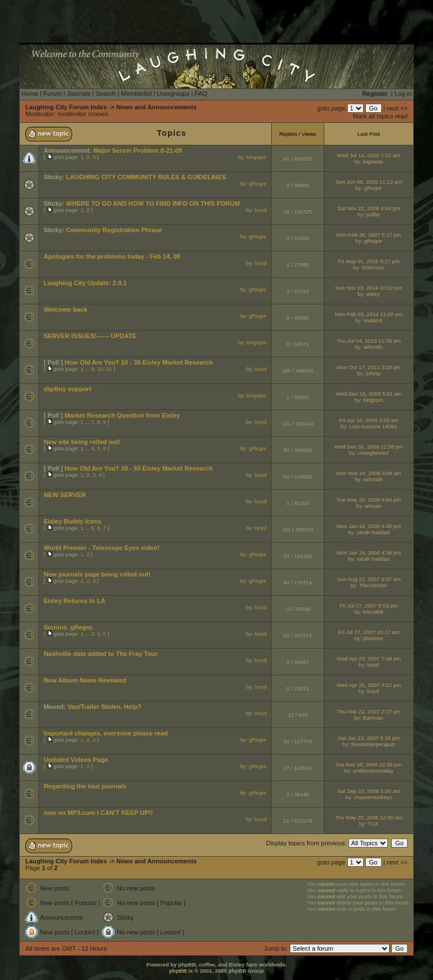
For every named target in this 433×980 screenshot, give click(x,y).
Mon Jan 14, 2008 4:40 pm (369, 526)
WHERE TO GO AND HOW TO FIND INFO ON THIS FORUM (153, 203)
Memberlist (136, 94)
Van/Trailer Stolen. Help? (105, 707)
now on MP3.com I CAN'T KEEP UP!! (98, 813)
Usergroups (173, 94)
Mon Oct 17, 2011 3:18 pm (369, 367)
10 (100, 369)
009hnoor (373, 267)
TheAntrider (373, 585)
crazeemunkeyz (373, 797)
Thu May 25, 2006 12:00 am (369, 817)
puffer (373, 214)
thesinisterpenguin (373, 744)
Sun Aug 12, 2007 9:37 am (369, 579)
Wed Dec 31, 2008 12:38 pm (369, 447)
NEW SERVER (65, 495)
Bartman (373, 718)
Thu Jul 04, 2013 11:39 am (369, 341)
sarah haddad (373, 532)
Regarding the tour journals (85, 786)
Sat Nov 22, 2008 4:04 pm (368, 208)
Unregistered (373, 453)
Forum (52, 94)
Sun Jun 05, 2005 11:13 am (369, 182)
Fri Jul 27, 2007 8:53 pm (368, 606)
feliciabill (373, 612)
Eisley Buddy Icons (72, 521)
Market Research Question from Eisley (123, 415)
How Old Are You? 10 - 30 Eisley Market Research (139, 362)
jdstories (373, 638)
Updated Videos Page (76, 760)
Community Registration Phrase (114, 230)
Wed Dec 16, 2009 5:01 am (369, 394)
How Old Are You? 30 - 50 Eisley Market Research (139, 468)
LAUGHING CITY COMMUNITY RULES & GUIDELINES (146, 177)
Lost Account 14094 (373, 426)
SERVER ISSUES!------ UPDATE (90, 336)
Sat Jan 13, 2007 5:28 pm (369, 738)
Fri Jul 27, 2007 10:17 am (369, 632)
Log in (403, 94)
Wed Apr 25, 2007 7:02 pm (369, 685)
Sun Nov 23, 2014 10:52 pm (368, 288)
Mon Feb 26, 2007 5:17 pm (368, 235)
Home (30, 94)
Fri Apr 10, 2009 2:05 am (369, 420)
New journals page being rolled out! (97, 574)
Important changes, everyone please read (105, 733)
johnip (373, 373)
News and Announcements (156, 107)
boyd (261, 210)
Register (375, 94)
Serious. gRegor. (69, 627)
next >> (397, 108)
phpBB (178, 971)
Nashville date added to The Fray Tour (100, 654)
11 (109, 369)
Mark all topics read (380, 116)
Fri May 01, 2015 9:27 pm (368, 261)
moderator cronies (83, 114)
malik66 (373, 320)
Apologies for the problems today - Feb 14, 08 (112, 256)
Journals (78, 94)
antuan (373, 506)
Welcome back (65, 309)
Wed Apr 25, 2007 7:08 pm (369, 658)
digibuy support (67, 389)
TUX (373, 824)
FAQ (201, 94)
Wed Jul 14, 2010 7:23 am (369, 155)
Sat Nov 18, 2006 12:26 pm (369, 764)
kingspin (257, 157)
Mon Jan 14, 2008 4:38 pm (369, 553)
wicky (373, 294)
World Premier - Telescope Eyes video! (101, 548)
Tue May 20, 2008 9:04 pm (369, 500)
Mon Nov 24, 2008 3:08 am (369, 473)
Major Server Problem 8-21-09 (138, 150)
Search (106, 94)
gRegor (257, 183)
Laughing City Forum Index (66, 107)
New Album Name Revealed (85, 680)
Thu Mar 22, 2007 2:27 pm (368, 711)
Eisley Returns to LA (74, 601)
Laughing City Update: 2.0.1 (85, 283)
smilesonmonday (373, 771)
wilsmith (373, 347)
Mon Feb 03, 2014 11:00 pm (369, 314)
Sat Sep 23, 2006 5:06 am (368, 791)
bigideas (373, 161)
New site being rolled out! (82, 442)
